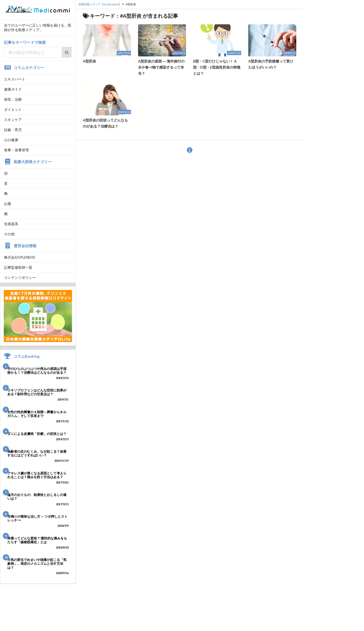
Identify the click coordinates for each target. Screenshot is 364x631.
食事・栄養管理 (16, 150)
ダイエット (13, 109)
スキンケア (13, 120)
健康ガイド (13, 89)
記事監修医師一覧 (18, 267)
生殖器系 (11, 224)
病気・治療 (13, 99)
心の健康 (11, 140)
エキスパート (15, 79)
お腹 (8, 204)
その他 (9, 234)
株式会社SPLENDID (20, 257)
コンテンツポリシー (20, 277)
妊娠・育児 (13, 130)
